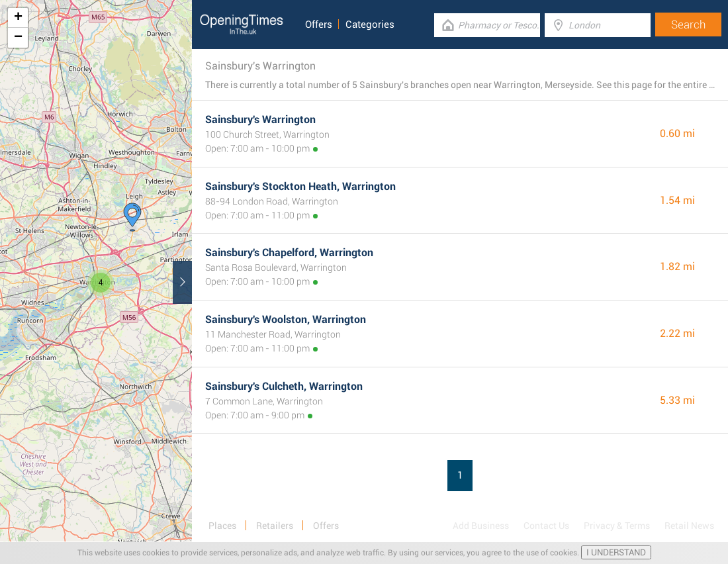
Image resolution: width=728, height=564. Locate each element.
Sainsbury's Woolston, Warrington (286, 319)
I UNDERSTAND (616, 552)
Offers (319, 24)
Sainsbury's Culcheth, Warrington (284, 386)
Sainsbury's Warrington (260, 119)
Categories (370, 24)
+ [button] (18, 18)
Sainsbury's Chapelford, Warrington (289, 253)
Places (222, 526)
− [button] (18, 38)
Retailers (275, 526)
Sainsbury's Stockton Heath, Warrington (300, 186)
